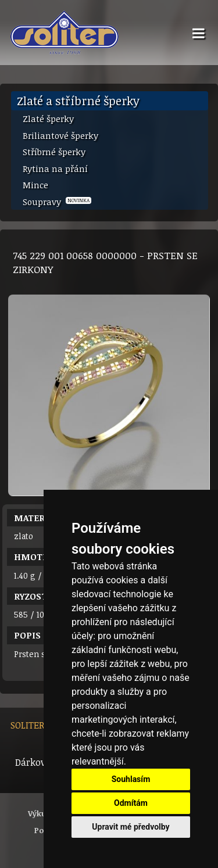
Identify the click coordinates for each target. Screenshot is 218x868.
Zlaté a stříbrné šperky (78, 101)
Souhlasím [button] (131, 779)
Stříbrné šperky (54, 152)
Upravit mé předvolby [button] (131, 827)
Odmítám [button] (131, 803)
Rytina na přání (55, 168)
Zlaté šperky (48, 119)
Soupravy (57, 202)
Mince (35, 185)
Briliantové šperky (60, 135)
